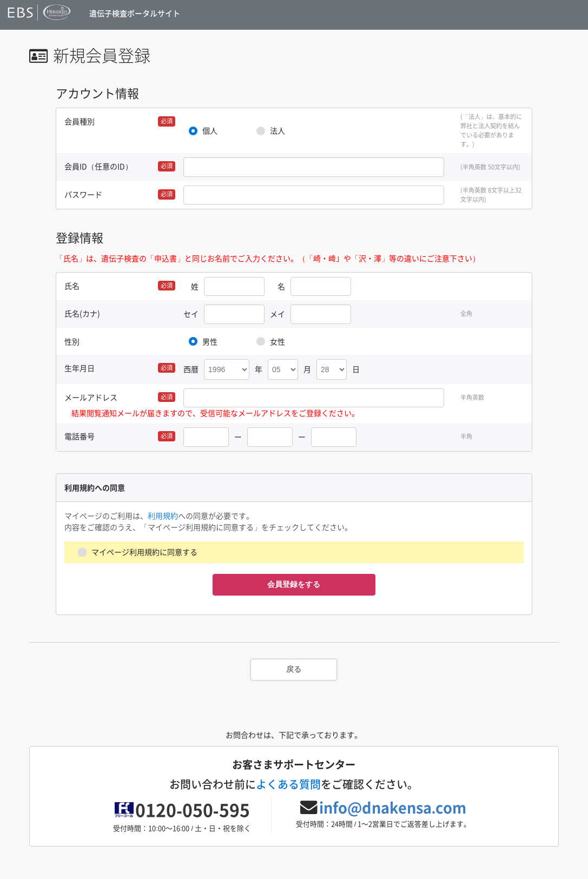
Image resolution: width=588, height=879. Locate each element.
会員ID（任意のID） (98, 166)
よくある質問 (288, 784)
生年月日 (80, 368)
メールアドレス (91, 397)
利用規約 (163, 515)
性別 (72, 341)
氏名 (72, 286)
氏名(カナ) (82, 313)
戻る (294, 669)
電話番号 (80, 436)
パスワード (83, 194)
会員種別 (80, 121)
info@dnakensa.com (393, 808)
